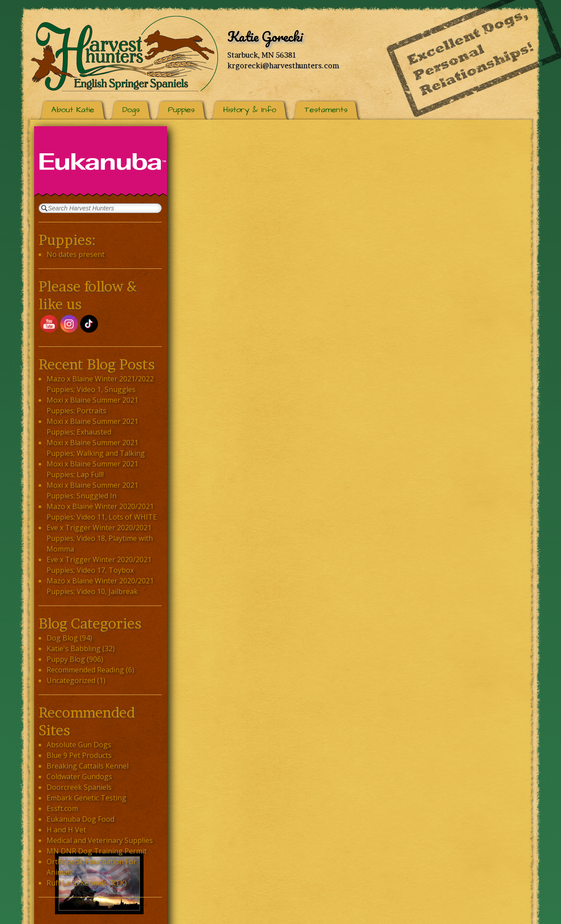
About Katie (73, 110)
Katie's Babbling (74, 648)
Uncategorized (71, 680)
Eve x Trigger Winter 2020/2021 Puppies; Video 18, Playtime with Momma (100, 538)
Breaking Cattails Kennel (88, 766)
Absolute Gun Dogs (79, 745)
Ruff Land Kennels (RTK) (87, 883)
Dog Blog (62, 638)
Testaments (326, 110)
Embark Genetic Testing (86, 798)
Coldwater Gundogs (79, 776)
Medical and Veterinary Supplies (100, 840)
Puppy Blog (66, 659)
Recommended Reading (85, 670)
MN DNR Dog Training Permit (97, 851)
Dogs (131, 110)
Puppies (181, 110)
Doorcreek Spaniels (79, 787)
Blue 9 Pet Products (79, 755)
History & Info (249, 110)
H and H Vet (66, 830)
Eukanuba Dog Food (80, 819)
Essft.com (62, 808)
